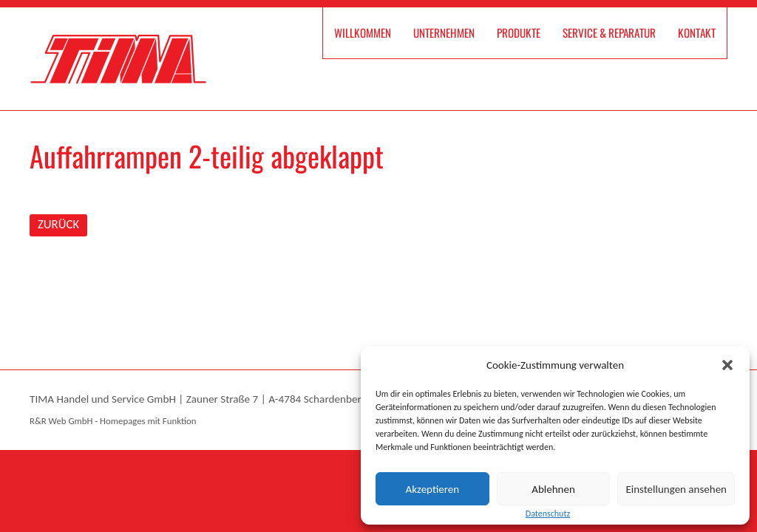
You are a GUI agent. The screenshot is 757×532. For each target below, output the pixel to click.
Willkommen (363, 33)
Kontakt (697, 33)
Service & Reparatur (609, 33)
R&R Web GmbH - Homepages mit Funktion (113, 421)
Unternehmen (444, 33)
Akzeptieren (433, 489)
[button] (727, 365)
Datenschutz (548, 514)
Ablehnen (553, 489)
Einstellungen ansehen (676, 489)
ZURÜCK (58, 224)
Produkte (519, 33)
